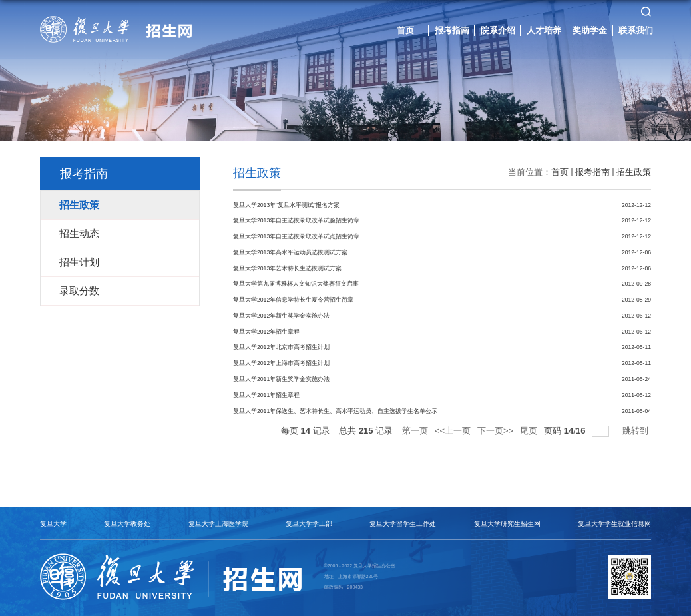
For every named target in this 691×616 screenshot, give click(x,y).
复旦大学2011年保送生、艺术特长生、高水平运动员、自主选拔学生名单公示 (335, 410)
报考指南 (452, 30)
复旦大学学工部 (309, 524)
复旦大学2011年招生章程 (266, 395)
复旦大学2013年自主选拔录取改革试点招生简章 (296, 236)
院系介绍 (498, 30)
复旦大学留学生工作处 (403, 524)
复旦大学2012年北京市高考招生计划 (281, 347)
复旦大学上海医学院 (218, 524)
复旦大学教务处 (127, 524)
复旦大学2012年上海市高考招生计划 (281, 363)
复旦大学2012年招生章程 (266, 332)
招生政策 (634, 172)
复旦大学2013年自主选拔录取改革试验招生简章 (296, 220)
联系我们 (636, 30)
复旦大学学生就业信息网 (614, 524)
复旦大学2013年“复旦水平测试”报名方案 (286, 205)
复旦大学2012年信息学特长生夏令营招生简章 (293, 300)
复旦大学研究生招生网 (507, 524)
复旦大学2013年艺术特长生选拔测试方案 (287, 268)
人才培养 (544, 30)
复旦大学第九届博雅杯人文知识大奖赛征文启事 (296, 284)
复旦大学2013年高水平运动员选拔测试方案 (290, 252)
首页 (405, 30)
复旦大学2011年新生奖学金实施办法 (281, 379)
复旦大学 (53, 524)
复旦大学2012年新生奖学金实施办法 (281, 316)
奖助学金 (590, 30)
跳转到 (637, 431)
